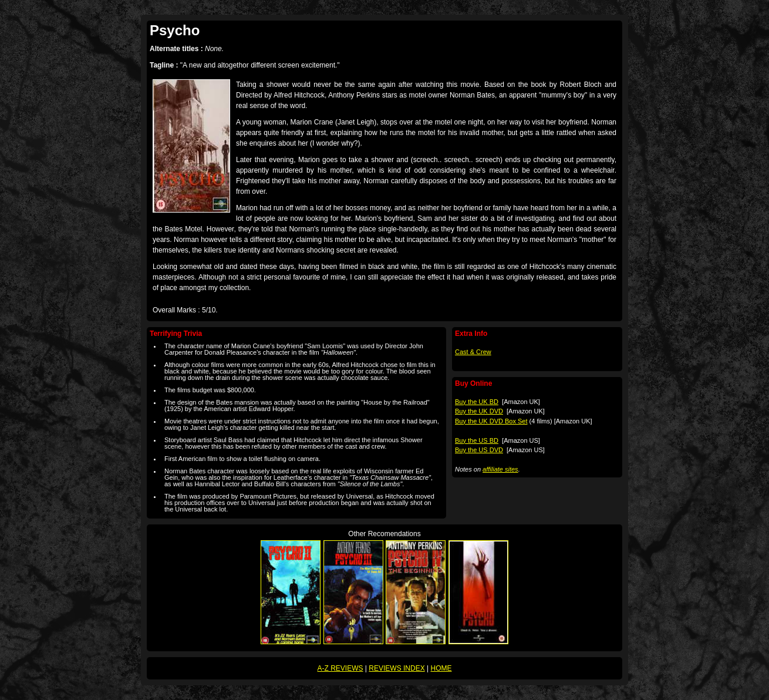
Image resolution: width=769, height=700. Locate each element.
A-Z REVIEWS (340, 668)
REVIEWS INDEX (397, 668)
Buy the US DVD (479, 450)
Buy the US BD (477, 440)
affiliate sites (500, 469)
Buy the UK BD (477, 402)
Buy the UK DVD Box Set (491, 421)
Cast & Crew (473, 352)
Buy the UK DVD (479, 411)
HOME (441, 668)
